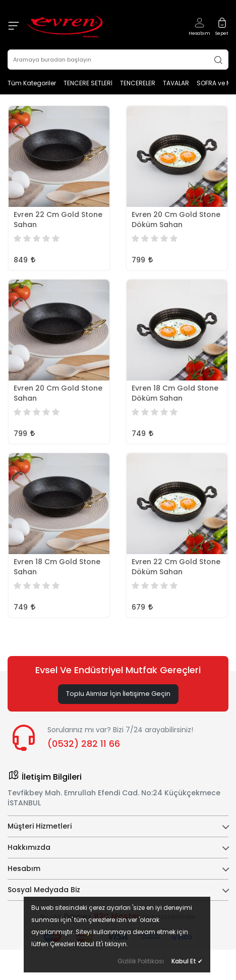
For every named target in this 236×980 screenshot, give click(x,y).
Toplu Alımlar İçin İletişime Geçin (118, 694)
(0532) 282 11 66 (84, 744)
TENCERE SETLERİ (88, 83)
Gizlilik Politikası (141, 961)
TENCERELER (138, 83)
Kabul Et (187, 961)
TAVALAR (176, 83)
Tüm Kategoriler (32, 83)
